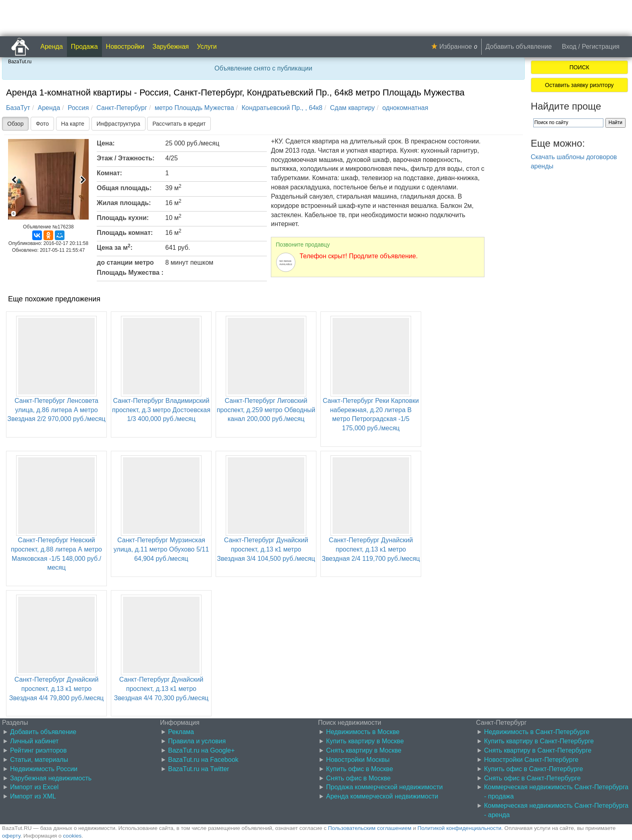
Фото (42, 124)
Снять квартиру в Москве (364, 750)
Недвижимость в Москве (363, 732)
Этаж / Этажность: (126, 158)
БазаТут (18, 108)
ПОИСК (579, 67)
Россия (78, 108)
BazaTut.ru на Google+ (201, 750)
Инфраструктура (118, 124)
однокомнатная (405, 108)
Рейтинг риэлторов (38, 750)
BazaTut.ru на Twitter (199, 769)
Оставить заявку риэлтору (579, 85)
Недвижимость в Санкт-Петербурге (537, 732)
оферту (11, 836)
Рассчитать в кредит (179, 124)
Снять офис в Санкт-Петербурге (532, 778)
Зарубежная (170, 47)
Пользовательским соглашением (370, 828)
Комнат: (109, 173)
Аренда (52, 47)
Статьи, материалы (39, 760)
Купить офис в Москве (360, 769)
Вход (569, 47)
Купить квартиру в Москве (365, 741)
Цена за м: (115, 247)
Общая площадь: (124, 188)
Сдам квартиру (352, 108)
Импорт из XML (33, 796)
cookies (72, 836)
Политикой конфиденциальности (459, 828)
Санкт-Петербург (122, 108)
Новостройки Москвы (358, 760)
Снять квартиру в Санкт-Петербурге (538, 750)
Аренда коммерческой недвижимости (382, 796)
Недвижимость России (44, 769)
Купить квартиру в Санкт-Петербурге (539, 741)
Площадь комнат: (125, 233)
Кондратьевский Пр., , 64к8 (282, 108)
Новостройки (125, 47)
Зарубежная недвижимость (51, 778)
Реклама (181, 732)
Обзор (15, 124)
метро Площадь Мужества (194, 108)
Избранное (456, 47)
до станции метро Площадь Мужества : (130, 268)
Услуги (207, 47)
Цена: (106, 143)
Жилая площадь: (124, 203)
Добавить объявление (519, 47)
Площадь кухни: (123, 218)
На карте (73, 124)
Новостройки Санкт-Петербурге (531, 760)
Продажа (84, 47)
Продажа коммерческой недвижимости (384, 787)
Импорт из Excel (34, 787)
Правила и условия (197, 741)
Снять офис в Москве (358, 778)
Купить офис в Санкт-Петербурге (533, 769)
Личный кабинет (34, 741)
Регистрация (601, 47)
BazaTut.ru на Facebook (203, 760)
